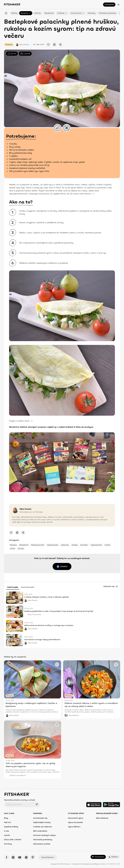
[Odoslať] (37, 804)
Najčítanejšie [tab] (13, 587)
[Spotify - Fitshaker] (26, 857)
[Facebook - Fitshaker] (7, 857)
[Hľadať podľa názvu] (6, 13)
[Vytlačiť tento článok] (54, 45)
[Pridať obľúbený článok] (48, 45)
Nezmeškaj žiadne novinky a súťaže (20, 800)
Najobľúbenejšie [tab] (27, 587)
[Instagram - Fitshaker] (13, 857)
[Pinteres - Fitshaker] (33, 857)
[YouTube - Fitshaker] (20, 857)
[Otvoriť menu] (118, 5)
